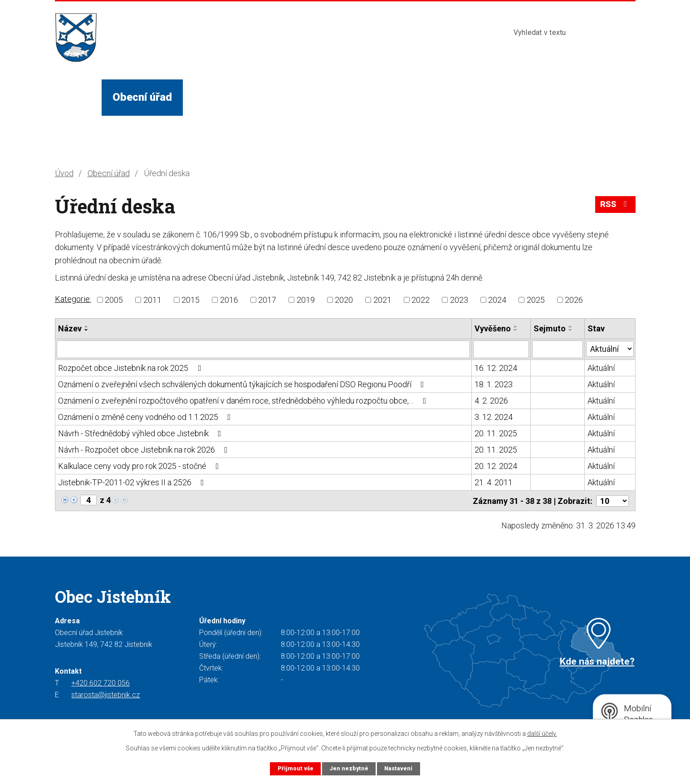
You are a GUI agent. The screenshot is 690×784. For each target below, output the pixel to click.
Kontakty (462, 97)
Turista (401, 97)
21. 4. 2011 (494, 482)
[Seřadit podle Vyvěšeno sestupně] (516, 330)
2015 (191, 300)
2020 (344, 300)
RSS (615, 205)
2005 (114, 300)
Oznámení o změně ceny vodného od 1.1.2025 (146, 417)
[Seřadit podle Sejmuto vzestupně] (571, 326)
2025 (536, 300)
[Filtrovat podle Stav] (610, 348)
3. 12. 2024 (494, 417)
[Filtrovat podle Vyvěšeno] (501, 349)
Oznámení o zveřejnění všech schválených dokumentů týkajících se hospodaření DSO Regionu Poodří (243, 384)
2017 (267, 300)
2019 (306, 300)
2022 (421, 300)
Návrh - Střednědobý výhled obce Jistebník (142, 433)
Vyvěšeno (493, 328)
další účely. (542, 734)
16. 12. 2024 (496, 367)
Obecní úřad (142, 97)
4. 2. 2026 (492, 400)
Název (70, 328)
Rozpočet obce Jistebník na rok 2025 (131, 367)
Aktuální (601, 367)
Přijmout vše (295, 768)
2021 (382, 300)
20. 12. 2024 (496, 466)
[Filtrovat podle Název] (264, 349)
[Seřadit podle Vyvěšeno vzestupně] (516, 326)
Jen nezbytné (349, 768)
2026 (574, 300)
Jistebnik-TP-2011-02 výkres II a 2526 (133, 482)
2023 (459, 300)
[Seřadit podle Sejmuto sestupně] (571, 330)
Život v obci (223, 97)
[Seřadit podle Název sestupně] (87, 330)
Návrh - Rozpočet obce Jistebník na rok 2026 (145, 449)
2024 (497, 300)
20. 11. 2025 (496, 433)
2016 (229, 300)
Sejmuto (550, 328)
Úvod (78, 97)
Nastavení (399, 768)
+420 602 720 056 (100, 683)
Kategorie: (73, 299)
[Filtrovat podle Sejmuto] (558, 349)
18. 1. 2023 (494, 384)
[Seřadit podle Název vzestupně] (87, 326)
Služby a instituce (318, 97)
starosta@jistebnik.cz (105, 694)
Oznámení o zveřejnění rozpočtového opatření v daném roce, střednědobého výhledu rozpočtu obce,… (244, 400)
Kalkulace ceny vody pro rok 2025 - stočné (140, 466)
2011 (152, 300)
